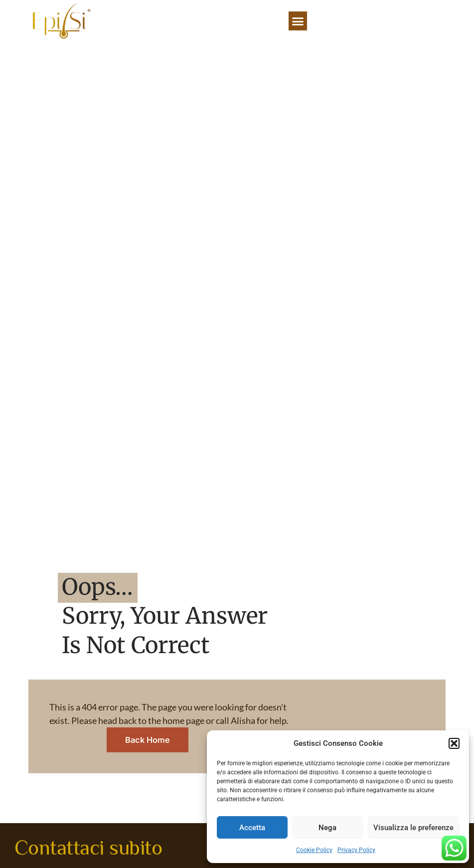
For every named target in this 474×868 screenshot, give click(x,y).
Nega (327, 828)
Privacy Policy (356, 850)
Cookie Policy (314, 850)
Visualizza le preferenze (413, 828)
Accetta (252, 828)
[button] (454, 743)
